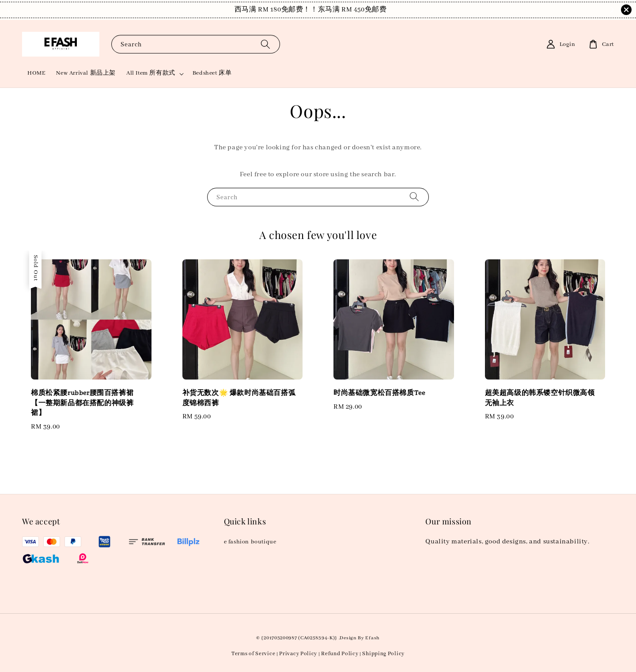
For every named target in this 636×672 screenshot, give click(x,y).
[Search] (265, 44)
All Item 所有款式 (151, 73)
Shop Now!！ (374, 10)
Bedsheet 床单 (212, 73)
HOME (36, 73)
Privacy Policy (298, 654)
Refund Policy (340, 654)
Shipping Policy (383, 654)
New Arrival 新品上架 (86, 73)
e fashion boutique (250, 542)
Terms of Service (253, 654)
